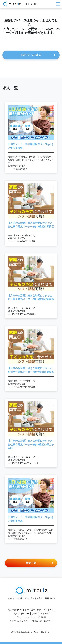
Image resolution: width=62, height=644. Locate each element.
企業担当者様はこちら (20, 621)
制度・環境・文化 (33, 610)
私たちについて (15, 610)
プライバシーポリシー (26, 617)
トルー (48, 632)
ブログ (35, 614)
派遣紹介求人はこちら (42, 621)
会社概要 (42, 617)
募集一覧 (45, 614)
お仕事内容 (49, 610)
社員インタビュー (21, 614)
